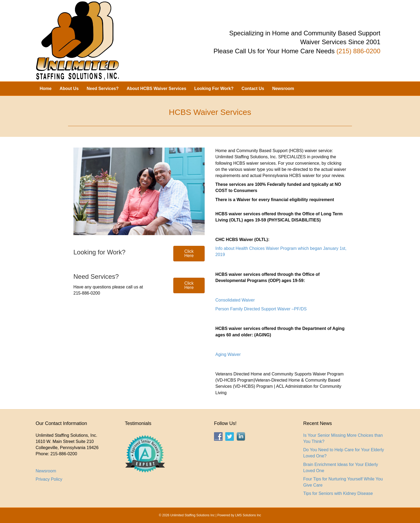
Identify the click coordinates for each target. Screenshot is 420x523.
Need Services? (103, 89)
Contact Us (253, 89)
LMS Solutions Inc (248, 515)
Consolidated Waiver (235, 300)
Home (46, 89)
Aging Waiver (228, 354)
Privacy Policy (49, 479)
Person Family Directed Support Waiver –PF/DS (261, 309)
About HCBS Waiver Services (157, 89)
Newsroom (283, 89)
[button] (189, 254)
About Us (69, 89)
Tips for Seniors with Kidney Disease (338, 493)
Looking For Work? (214, 89)
